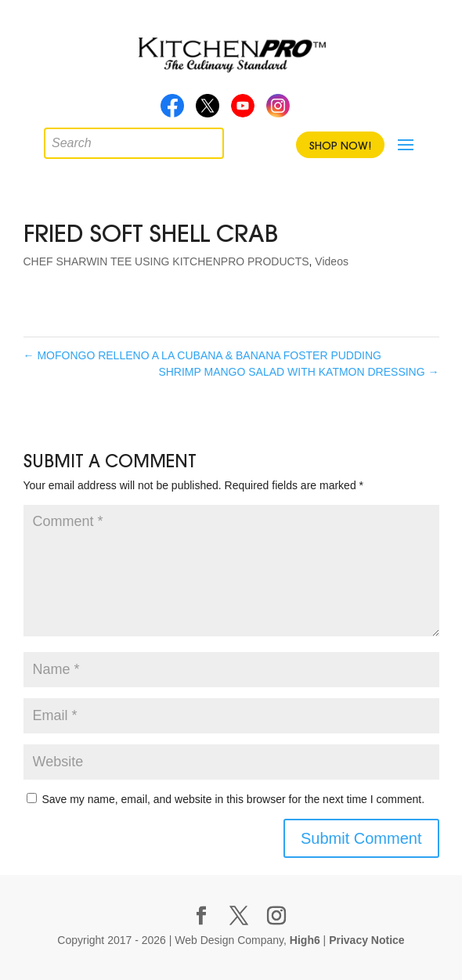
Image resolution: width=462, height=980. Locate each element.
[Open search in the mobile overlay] (56, 139)
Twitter (208, 110)
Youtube (243, 110)
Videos (332, 261)
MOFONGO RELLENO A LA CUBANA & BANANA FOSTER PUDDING (202, 355)
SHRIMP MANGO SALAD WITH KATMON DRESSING (298, 372)
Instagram (278, 110)
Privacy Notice (367, 940)
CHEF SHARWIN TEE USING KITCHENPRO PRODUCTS (166, 261)
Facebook (172, 110)
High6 (305, 940)
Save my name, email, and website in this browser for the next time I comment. (233, 799)
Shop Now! (340, 146)
